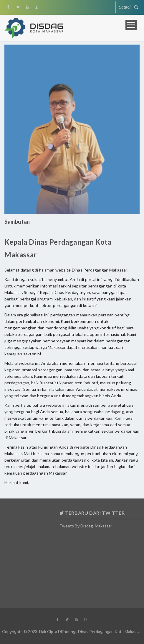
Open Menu (131, 25)
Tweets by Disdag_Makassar (105, 526)
